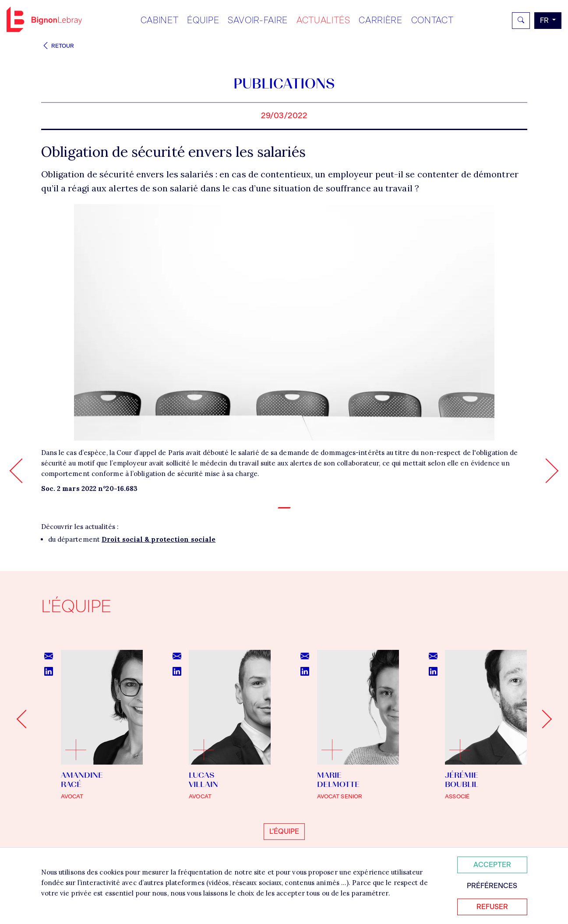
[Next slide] (542, 719)
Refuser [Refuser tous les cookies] (492, 907)
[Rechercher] (521, 21)
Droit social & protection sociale (159, 539)
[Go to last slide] (25, 719)
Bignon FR (44, 19)
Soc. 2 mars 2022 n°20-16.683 (90, 488)
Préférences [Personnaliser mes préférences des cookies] (492, 886)
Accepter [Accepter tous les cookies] (492, 865)
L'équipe (284, 831)
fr (545, 20)
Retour (58, 46)
